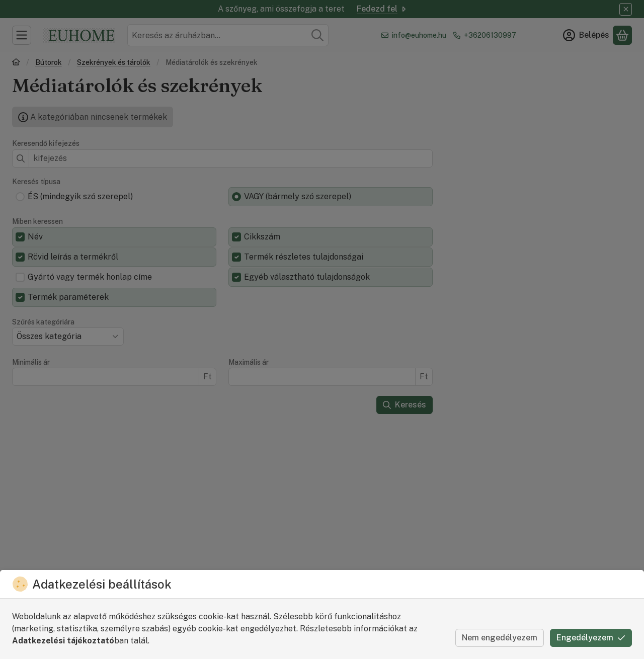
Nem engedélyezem (500, 638)
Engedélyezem (591, 638)
